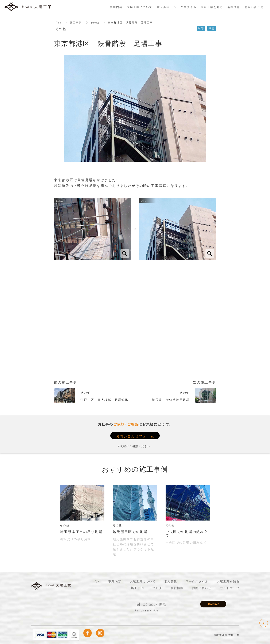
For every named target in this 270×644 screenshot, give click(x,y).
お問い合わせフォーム (135, 436)
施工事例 (76, 22)
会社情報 (177, 588)
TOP (96, 581)
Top (59, 22)
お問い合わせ (202, 588)
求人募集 (171, 581)
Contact (213, 604)
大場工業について (143, 581)
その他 (95, 22)
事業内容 (115, 581)
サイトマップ (230, 588)
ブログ (157, 588)
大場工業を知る (228, 581)
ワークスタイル (197, 581)
